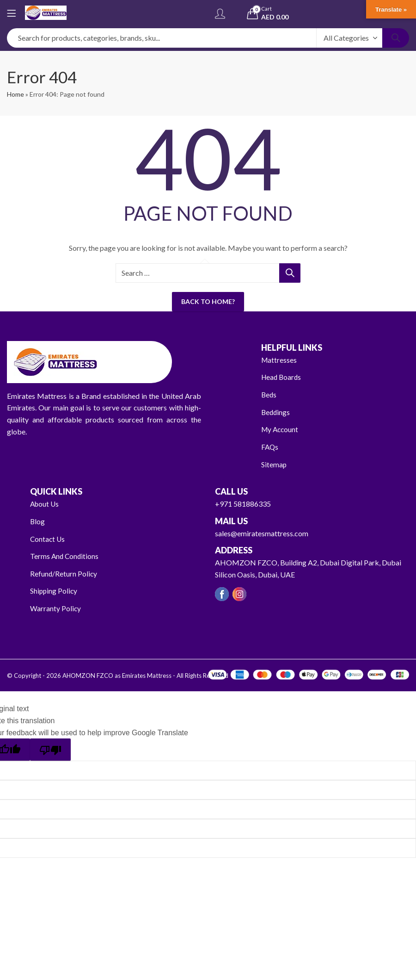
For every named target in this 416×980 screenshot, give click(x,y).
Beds (269, 394)
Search (396, 38)
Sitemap (274, 464)
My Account (281, 429)
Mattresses (279, 360)
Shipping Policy (54, 591)
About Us (45, 504)
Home (15, 94)
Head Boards (282, 377)
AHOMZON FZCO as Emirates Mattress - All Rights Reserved (145, 675)
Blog (38, 521)
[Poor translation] (50, 749)
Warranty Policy (56, 608)
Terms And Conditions (65, 556)
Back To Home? (208, 301)
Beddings (276, 412)
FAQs (270, 447)
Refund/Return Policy (64, 573)
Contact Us (48, 538)
